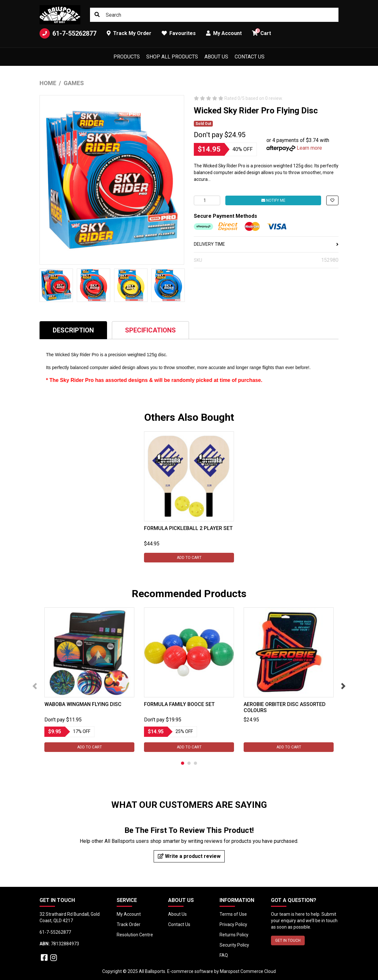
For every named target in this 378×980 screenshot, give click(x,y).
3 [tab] (195, 763)
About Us (216, 57)
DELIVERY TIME (266, 244)
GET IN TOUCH (288, 940)
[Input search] (214, 15)
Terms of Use (233, 914)
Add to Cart (189, 558)
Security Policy (234, 945)
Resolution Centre (135, 935)
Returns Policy (234, 935)
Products (127, 57)
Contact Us (250, 57)
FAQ (224, 955)
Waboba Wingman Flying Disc (83, 704)
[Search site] (97, 15)
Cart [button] (261, 32)
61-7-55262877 (68, 33)
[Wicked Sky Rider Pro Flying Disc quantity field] (207, 200)
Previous (35, 686)
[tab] (73, 330)
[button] (332, 200)
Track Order (129, 924)
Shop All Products (172, 57)
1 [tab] (183, 763)
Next (343, 686)
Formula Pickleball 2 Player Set (188, 528)
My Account (129, 914)
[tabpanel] (189, 497)
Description (73, 330)
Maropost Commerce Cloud (248, 971)
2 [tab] (189, 763)
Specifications (150, 330)
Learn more (309, 148)
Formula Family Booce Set (179, 704)
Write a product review (189, 856)
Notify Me (273, 200)
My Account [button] (224, 33)
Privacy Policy (233, 924)
